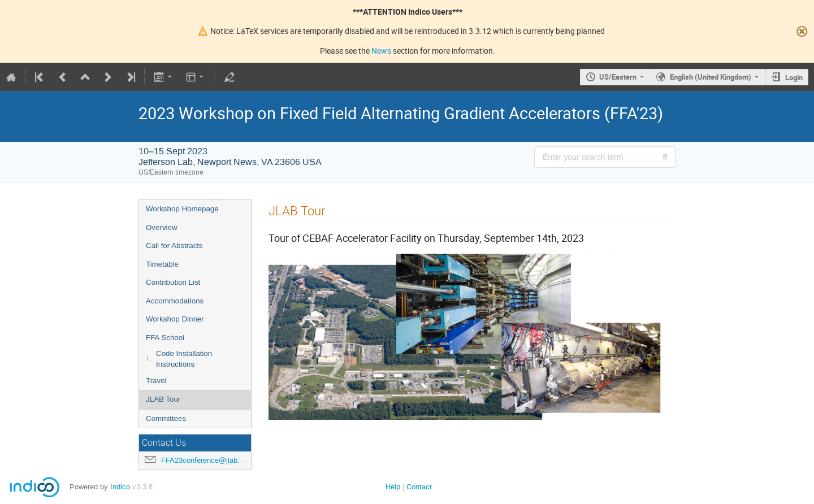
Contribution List (173, 282)
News (381, 51)
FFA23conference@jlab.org (205, 460)
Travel (156, 381)
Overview (162, 227)
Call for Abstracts (174, 246)
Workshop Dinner (175, 319)
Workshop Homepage (182, 209)
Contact (419, 487)
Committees (166, 418)
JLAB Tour (163, 399)
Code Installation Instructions (184, 359)
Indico (120, 487)
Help (393, 487)
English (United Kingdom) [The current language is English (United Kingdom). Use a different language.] (711, 77)
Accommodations (175, 301)
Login (794, 77)
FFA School (165, 338)
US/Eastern (618, 77)
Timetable (162, 264)
